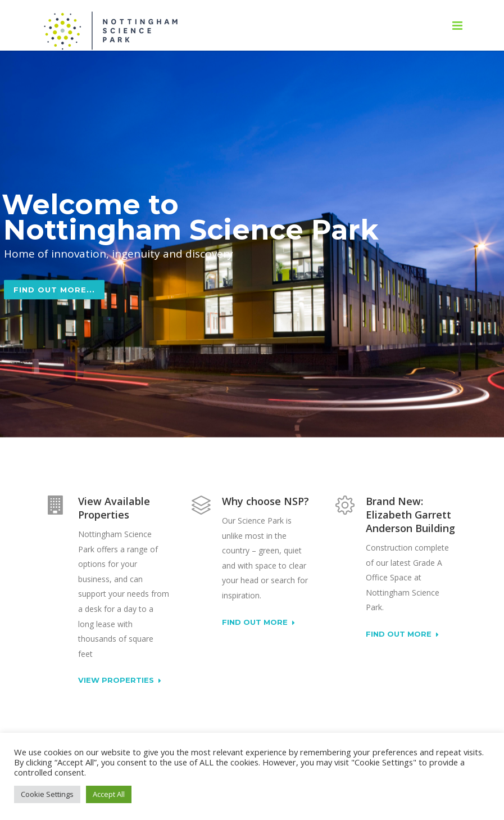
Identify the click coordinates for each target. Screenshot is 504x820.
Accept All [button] (109, 794)
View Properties (120, 681)
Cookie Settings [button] (47, 794)
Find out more (258, 623)
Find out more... (54, 302)
